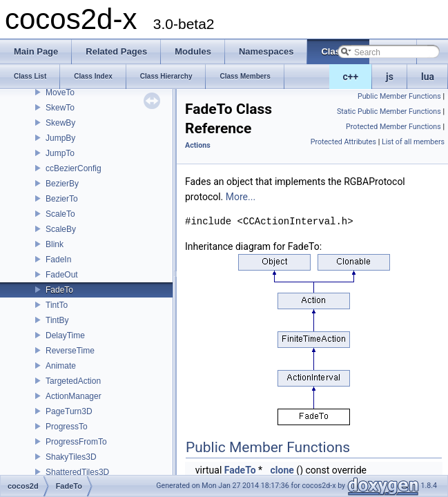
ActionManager (74, 396)
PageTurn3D (69, 411)
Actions (198, 145)
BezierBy (62, 184)
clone (282, 470)
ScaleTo (60, 214)
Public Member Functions (399, 96)
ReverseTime (70, 351)
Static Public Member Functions (389, 111)
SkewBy (60, 123)
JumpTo (60, 153)
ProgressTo (67, 427)
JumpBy (60, 138)
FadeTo (59, 290)
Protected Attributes (343, 142)
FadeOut (62, 275)
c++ (351, 77)
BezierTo (62, 199)
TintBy (57, 320)
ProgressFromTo (76, 442)
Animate (61, 366)
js (390, 77)
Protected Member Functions (393, 127)
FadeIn (58, 260)
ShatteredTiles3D (77, 472)
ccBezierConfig (74, 168)
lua (428, 77)
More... (241, 197)
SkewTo (60, 108)
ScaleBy (61, 229)
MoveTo (60, 92)
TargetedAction (73, 381)
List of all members (413, 142)
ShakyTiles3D (71, 457)
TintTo (57, 305)
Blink (55, 244)
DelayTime (65, 335)
